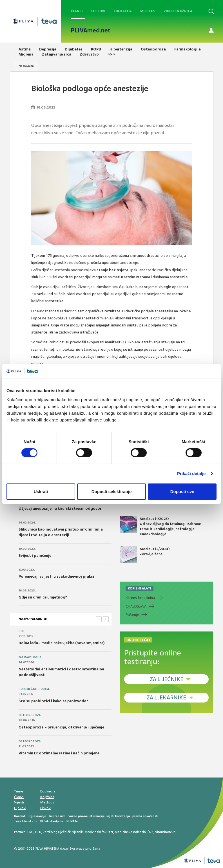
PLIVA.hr (72, 821)
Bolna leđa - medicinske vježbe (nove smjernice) (62, 643)
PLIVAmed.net (91, 30)
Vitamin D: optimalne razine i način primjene (59, 753)
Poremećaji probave (34, 689)
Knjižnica (47, 797)
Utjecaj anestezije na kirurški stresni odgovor (60, 508)
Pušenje (132, 615)
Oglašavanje (37, 816)
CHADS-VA (136, 606)
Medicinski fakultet (99, 832)
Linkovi (46, 808)
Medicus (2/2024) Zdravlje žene (145, 555)
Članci (77, 11)
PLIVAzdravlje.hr (52, 821)
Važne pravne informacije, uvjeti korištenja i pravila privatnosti (113, 816)
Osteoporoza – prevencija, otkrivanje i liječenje (61, 727)
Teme (19, 791)
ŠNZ (150, 832)
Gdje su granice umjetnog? (43, 597)
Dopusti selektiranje (112, 492)
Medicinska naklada (130, 832)
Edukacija (123, 11)
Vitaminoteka (165, 832)
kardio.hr (50, 832)
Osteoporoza (30, 715)
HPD (38, 832)
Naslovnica (26, 66)
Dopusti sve (182, 492)
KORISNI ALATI (140, 588)
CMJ (30, 832)
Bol (21, 631)
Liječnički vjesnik (70, 832)
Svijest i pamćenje (35, 556)
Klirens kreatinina (140, 598)
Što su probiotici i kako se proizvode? (53, 701)
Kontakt (20, 816)
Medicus (148, 11)
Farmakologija (30, 657)
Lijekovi (98, 11)
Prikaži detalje (191, 473)
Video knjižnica (178, 11)
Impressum (57, 816)
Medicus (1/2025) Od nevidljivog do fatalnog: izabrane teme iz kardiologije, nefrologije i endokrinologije (160, 526)
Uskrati (41, 492)
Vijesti (19, 802)
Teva (18, 821)
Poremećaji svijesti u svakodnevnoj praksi (56, 576)
